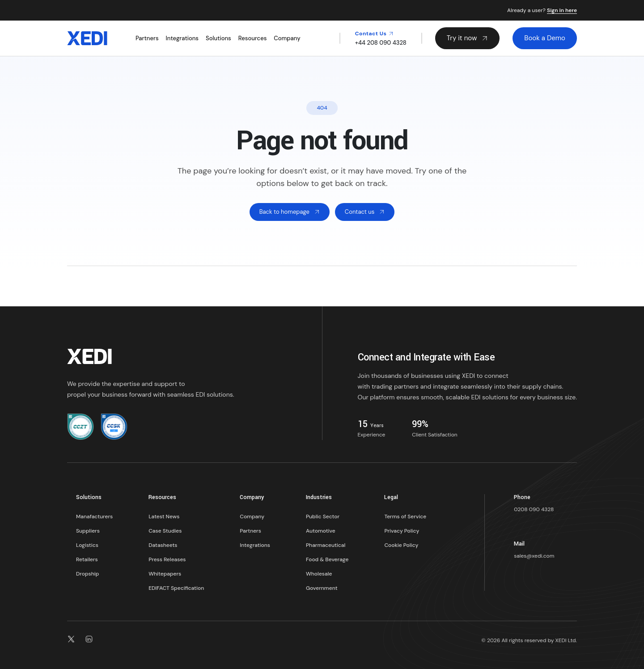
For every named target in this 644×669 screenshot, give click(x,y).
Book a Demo (545, 38)
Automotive (321, 531)
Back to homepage (290, 212)
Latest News (164, 517)
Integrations (182, 38)
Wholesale (319, 574)
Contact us (365, 212)
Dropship (87, 574)
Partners (147, 38)
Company (287, 38)
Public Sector (323, 517)
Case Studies (165, 531)
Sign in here (562, 11)
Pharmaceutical (326, 545)
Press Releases (167, 559)
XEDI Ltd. (566, 640)
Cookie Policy (401, 545)
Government (322, 588)
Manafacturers (94, 517)
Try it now (468, 38)
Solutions (218, 38)
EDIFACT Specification (176, 588)
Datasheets (163, 545)
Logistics (87, 545)
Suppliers (88, 531)
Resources (253, 38)
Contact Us (374, 34)
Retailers (87, 559)
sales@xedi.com (534, 556)
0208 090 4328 (534, 509)
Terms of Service (405, 517)
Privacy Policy (402, 531)
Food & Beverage (327, 559)
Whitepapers (165, 574)
